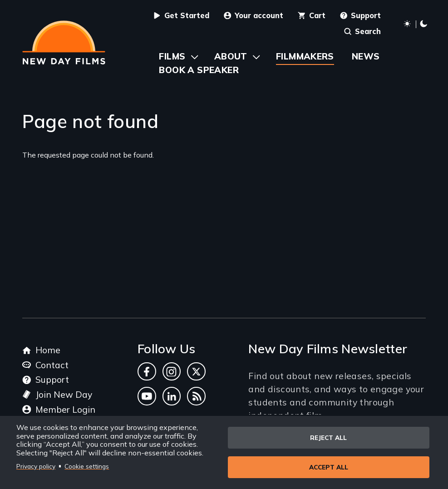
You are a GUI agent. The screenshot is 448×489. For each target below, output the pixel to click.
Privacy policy (36, 466)
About (231, 56)
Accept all (329, 467)
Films (172, 56)
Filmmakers (305, 56)
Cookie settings (87, 466)
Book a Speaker (199, 70)
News (366, 56)
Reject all (328, 437)
